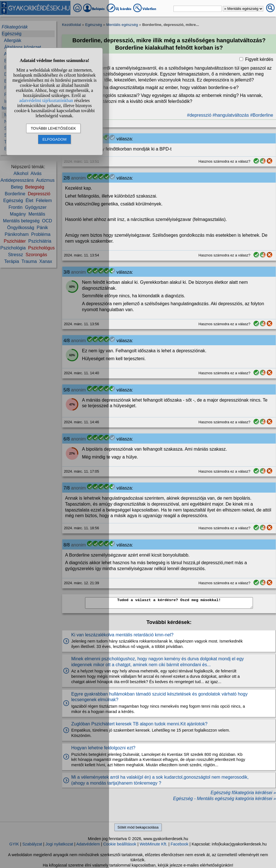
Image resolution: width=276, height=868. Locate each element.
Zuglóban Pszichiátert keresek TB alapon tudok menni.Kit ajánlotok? (139, 724)
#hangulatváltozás (231, 115)
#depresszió (199, 115)
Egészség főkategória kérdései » (243, 793)
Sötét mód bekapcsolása (138, 827)
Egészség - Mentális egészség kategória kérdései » (224, 799)
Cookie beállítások (120, 844)
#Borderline (262, 115)
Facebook (180, 844)
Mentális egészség (122, 25)
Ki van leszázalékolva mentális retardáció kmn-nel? (122, 635)
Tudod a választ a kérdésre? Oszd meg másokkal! (169, 603)
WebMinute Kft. (153, 844)
